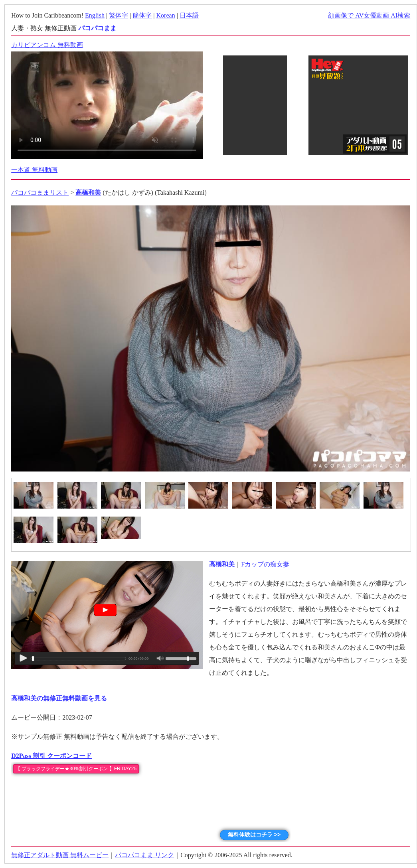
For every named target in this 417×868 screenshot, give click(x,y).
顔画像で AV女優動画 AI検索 (369, 15)
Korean (166, 15)
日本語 (189, 15)
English (95, 15)
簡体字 (142, 15)
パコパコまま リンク (144, 855)
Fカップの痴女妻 (265, 564)
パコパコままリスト (40, 192)
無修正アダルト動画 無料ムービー (60, 855)
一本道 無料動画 (34, 170)
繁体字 (119, 15)
